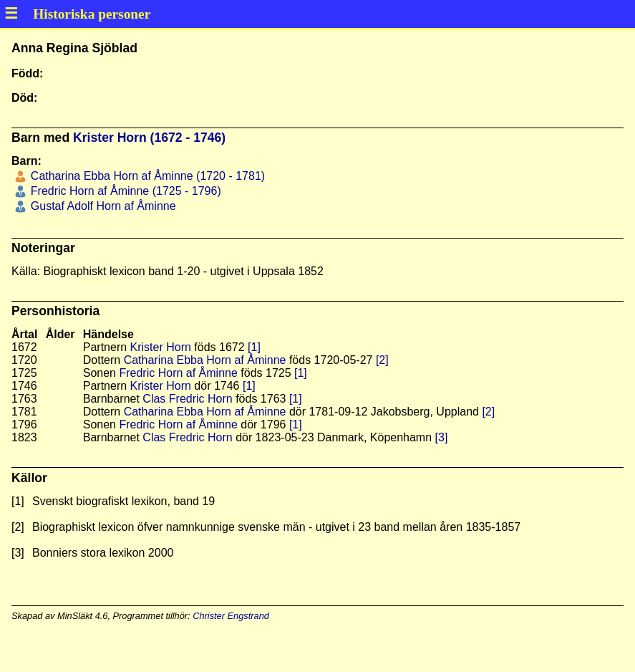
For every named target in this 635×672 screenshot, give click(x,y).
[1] (254, 347)
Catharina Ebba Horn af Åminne (205, 360)
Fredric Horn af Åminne (178, 373)
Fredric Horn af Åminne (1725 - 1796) (124, 191)
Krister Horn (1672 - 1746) (149, 138)
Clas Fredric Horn (187, 399)
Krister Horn (161, 347)
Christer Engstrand (231, 616)
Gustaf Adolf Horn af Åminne (101, 206)
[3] (442, 437)
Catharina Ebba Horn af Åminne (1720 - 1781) (146, 176)
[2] (382, 360)
